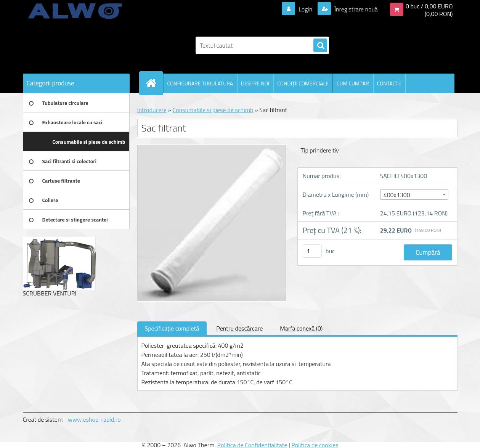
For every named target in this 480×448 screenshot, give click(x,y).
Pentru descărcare (239, 328)
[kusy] (312, 251)
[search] (320, 46)
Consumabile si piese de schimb (213, 110)
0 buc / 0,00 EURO (429, 6)
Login (306, 9)
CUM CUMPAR (353, 83)
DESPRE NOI (255, 83)
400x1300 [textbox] (397, 195)
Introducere (152, 110)
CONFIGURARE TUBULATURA (200, 83)
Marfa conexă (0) (301, 328)
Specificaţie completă (172, 328)
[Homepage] (154, 83)
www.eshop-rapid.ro (94, 419)
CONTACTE (389, 83)
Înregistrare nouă (356, 9)
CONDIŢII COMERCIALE (303, 83)
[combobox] (414, 194)
